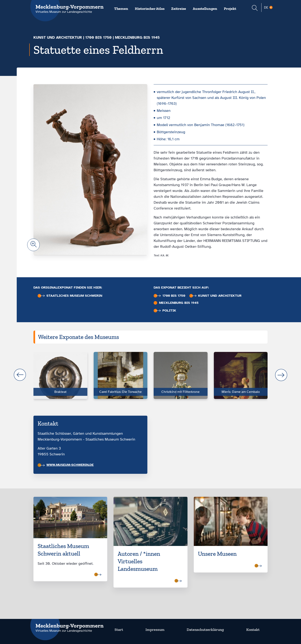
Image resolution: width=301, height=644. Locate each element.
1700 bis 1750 (98, 37)
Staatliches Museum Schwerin (71, 296)
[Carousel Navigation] (150, 375)
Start (119, 630)
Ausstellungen (205, 9)
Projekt (230, 9)
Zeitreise (179, 9)
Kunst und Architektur (58, 37)
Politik (166, 311)
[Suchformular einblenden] (255, 8)
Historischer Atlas (150, 9)
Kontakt (253, 630)
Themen (121, 9)
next (281, 375)
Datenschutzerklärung (205, 630)
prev (20, 375)
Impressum (155, 630)
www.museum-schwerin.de (67, 465)
